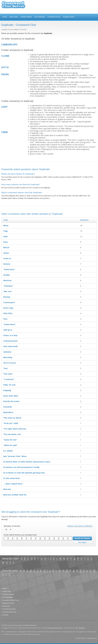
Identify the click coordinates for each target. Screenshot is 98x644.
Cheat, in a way (10, 335)
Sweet (6, 253)
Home (5, 17)
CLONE (5, 56)
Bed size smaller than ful (15, 495)
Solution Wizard (26, 17)
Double (7, 275)
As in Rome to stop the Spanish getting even (24, 473)
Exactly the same (11, 401)
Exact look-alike (11, 396)
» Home (4, 588)
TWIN (4, 132)
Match (6, 247)
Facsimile (8, 407)
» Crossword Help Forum (10, 600)
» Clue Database (7, 597)
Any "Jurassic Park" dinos (15, 456)
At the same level (11, 478)
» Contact (5, 615)
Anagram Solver (69, 17)
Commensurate (10, 341)
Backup (7, 297)
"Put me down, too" (12, 434)
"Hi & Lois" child (11, 423)
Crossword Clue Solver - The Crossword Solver (13, 6)
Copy (6, 231)
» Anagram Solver (8, 603)
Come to (7, 258)
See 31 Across (10, 363)
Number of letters (12, 526)
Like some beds (11, 346)
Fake (5, 236)
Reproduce (8, 412)
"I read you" (9, 379)
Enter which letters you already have (20, 535)
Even (5, 242)
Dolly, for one (9, 385)
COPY (4, 107)
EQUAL (5, 74)
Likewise (7, 352)
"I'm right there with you (15, 429)
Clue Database (40, 17)
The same (8, 374)
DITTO (5, 67)
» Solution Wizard (8, 594)
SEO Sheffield (80, 628)
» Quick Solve (6, 591)
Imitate (7, 264)
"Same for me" (10, 440)
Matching (8, 357)
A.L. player (8, 451)
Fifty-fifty (8, 313)
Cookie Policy (92, 638)
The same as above (12, 418)
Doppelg (7, 390)
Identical (7, 280)
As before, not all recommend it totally (21, 467)
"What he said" (10, 445)
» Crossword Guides (9, 609)
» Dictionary (6, 606)
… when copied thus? (13, 484)
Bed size (7, 489)
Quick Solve (14, 17)
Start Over (82, 542)
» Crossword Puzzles (9, 612)
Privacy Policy (81, 638)
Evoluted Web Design (55, 628)
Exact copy (8, 308)
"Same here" (9, 269)
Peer (5, 319)
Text (5, 368)
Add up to (8, 330)
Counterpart (9, 302)
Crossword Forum (54, 17)
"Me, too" (8, 291)
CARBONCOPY (9, 44)
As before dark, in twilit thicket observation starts (27, 462)
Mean (6, 225)
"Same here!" (9, 324)
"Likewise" (8, 286)
